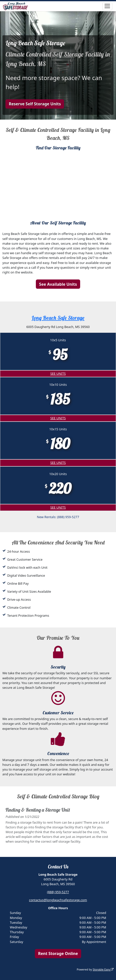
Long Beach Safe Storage (58, 318)
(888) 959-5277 (58, 892)
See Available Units (58, 284)
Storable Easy (103, 969)
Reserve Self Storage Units (35, 104)
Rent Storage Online (58, 953)
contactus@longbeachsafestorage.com (58, 900)
